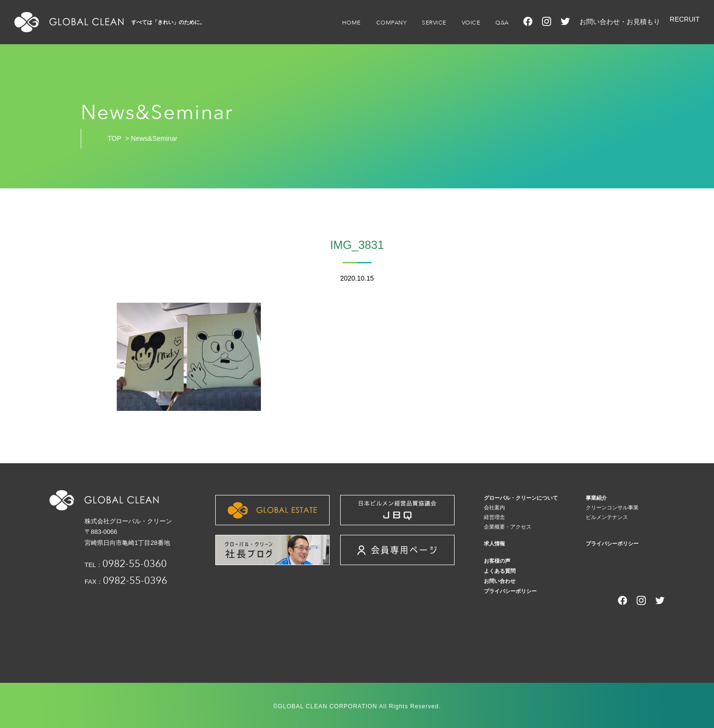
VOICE (471, 23)
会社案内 (494, 507)
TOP (115, 138)
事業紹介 (596, 498)
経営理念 (494, 517)
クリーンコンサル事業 (612, 507)
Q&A (502, 23)
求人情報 (494, 543)
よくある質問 (500, 571)
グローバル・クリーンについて (521, 498)
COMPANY (392, 23)
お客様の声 (497, 561)
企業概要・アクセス (508, 527)
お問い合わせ (500, 581)
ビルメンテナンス (607, 517)
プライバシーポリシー (612, 543)
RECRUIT (685, 19)
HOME (351, 23)
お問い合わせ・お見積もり (620, 22)
